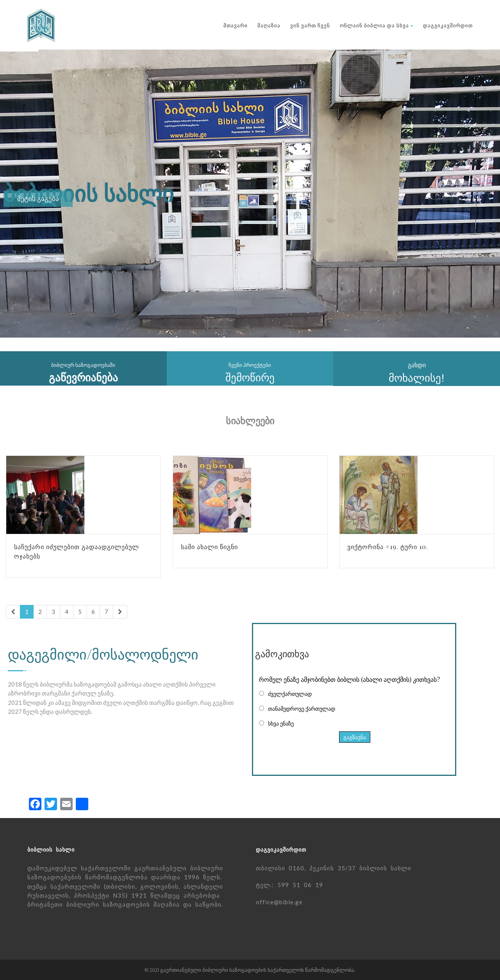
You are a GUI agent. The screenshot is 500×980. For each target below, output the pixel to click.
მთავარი (236, 25)
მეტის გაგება (38, 199)
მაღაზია (269, 25)
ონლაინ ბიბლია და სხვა (377, 25)
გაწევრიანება (83, 377)
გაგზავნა (355, 737)
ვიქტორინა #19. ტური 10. (388, 547)
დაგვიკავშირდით (448, 25)
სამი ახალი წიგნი (209, 547)
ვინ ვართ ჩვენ (310, 25)
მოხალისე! (417, 378)
